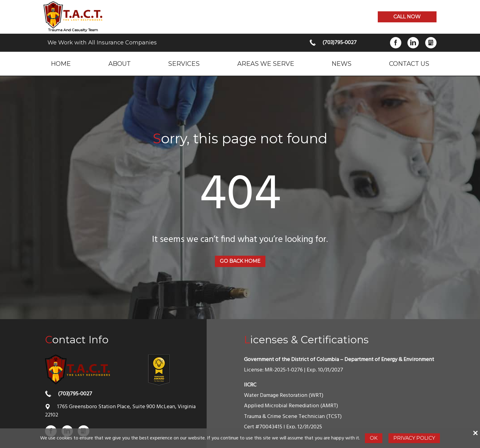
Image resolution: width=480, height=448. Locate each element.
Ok (374, 438)
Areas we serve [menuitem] (266, 64)
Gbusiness (431, 43)
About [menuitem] (120, 64)
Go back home (240, 261)
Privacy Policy (414, 438)
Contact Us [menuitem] (409, 64)
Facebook (396, 43)
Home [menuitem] (61, 64)
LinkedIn (413, 43)
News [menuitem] (341, 64)
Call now (407, 17)
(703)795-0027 (339, 43)
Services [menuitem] (184, 64)
